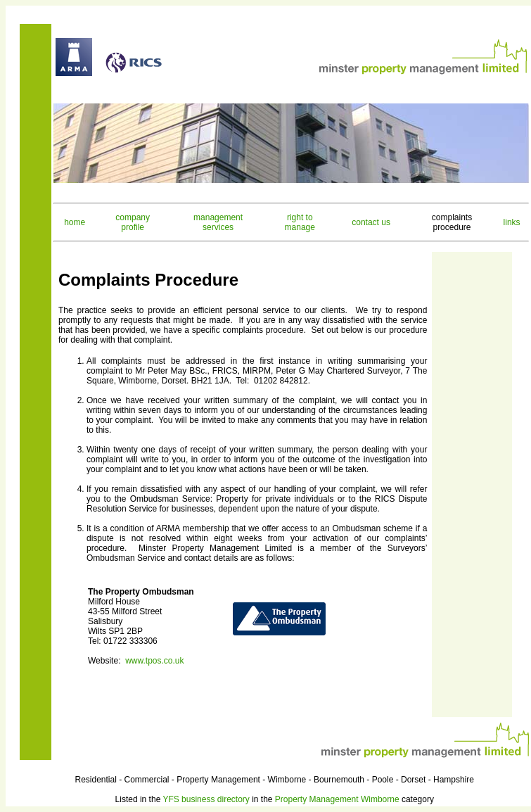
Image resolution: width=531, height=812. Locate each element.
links (512, 222)
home (75, 222)
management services (218, 222)
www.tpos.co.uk (154, 661)
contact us (371, 222)
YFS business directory (206, 799)
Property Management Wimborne (337, 799)
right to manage (300, 222)
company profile (133, 222)
